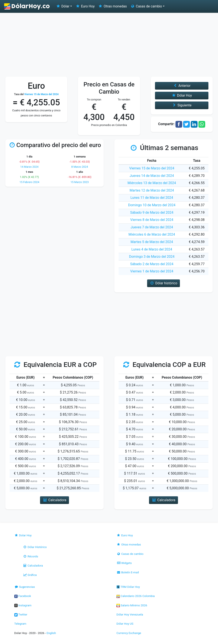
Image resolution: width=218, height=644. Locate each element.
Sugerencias (25, 587)
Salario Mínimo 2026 (132, 605)
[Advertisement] (109, 45)
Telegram (20, 624)
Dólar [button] (63, 6)
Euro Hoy (85, 6)
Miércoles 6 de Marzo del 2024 (152, 234)
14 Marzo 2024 (29, 167)
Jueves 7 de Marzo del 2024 (152, 227)
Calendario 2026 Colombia (136, 596)
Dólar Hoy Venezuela (130, 614)
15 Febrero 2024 (29, 182)
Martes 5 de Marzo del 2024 (152, 242)
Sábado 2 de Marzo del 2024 (152, 264)
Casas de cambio (130, 554)
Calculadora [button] (54, 500)
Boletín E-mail (128, 572)
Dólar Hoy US (125, 624)
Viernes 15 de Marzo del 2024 (152, 168)
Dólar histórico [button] (163, 283)
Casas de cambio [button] (146, 6)
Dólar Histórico (35, 547)
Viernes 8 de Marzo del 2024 (152, 220)
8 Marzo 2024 (80, 167)
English (51, 633)
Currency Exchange (129, 633)
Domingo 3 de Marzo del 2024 (152, 257)
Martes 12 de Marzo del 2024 (152, 190)
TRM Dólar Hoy (128, 587)
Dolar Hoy (23, 535)
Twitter (21, 614)
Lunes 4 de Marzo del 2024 (152, 249)
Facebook (23, 596)
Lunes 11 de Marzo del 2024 (152, 198)
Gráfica (30, 575)
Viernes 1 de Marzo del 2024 (152, 271)
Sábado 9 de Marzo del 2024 (152, 213)
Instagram (23, 605)
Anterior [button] (182, 86)
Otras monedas (113, 6)
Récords (30, 556)
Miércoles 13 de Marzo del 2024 (152, 183)
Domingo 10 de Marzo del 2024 (152, 205)
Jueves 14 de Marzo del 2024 (152, 176)
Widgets (124, 563)
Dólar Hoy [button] (182, 95)
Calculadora (33, 565)
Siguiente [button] (182, 105)
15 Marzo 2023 (80, 182)
